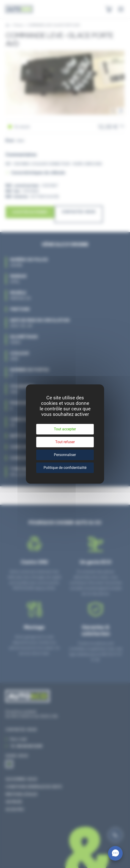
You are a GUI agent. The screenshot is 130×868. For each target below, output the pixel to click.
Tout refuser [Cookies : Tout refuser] (65, 442)
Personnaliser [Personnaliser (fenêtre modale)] (65, 455)
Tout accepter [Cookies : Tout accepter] (65, 429)
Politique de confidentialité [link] (65, 468)
